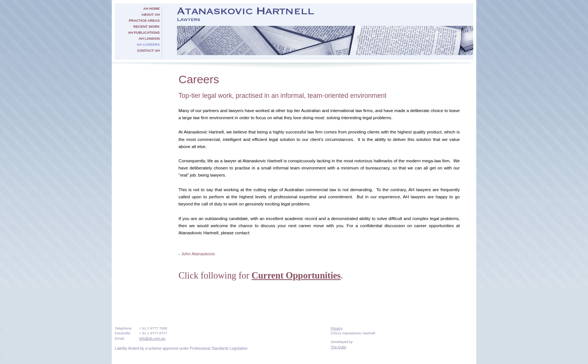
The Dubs (339, 347)
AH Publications (144, 33)
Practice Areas (144, 21)
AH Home (151, 9)
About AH (151, 15)
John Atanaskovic (198, 254)
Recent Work (147, 27)
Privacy (337, 328)
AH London (149, 39)
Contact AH (148, 51)
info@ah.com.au (152, 338)
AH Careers (148, 45)
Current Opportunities (296, 275)
